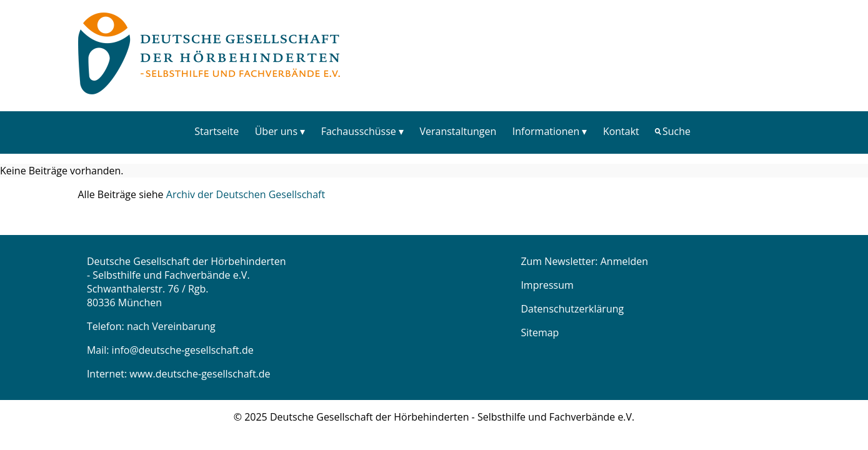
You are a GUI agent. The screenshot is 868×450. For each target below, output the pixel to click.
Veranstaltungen (458, 131)
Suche (676, 131)
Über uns (276, 131)
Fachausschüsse (359, 131)
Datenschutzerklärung (572, 309)
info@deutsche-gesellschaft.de (183, 350)
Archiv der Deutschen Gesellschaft (246, 194)
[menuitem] (217, 131)
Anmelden (624, 261)
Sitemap (540, 332)
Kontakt (621, 131)
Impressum (547, 285)
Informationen (546, 131)
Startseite (217, 131)
